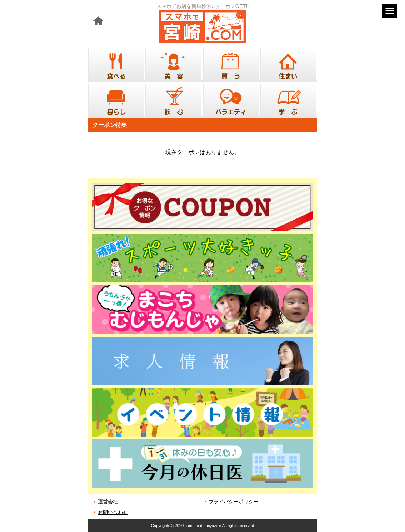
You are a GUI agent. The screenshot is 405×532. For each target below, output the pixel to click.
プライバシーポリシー (234, 502)
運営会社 (108, 502)
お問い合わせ (113, 512)
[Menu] (390, 11)
